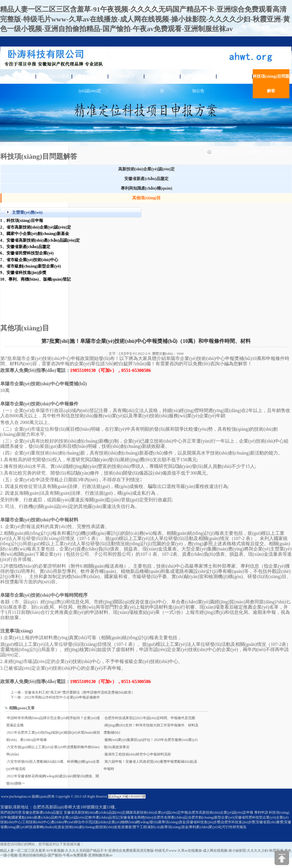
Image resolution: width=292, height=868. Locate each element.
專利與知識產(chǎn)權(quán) (147, 188)
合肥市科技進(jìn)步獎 (238, 822)
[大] (122, 354)
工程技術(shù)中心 (36, 822)
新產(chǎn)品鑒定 (54, 76)
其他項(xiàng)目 (277, 152)
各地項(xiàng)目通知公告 (198, 84)
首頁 (18, 76)
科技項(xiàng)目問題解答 (271, 84)
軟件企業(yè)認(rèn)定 (71, 817)
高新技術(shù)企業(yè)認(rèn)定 (90, 84)
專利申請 (126, 76)
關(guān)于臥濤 (235, 76)
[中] (128, 354)
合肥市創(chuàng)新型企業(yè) (211, 817)
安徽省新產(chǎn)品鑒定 (146, 179)
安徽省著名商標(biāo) (136, 817)
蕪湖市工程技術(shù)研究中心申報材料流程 (138, 754)
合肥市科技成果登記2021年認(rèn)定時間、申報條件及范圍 (150, 718)
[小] (134, 354)
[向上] (282, 858)
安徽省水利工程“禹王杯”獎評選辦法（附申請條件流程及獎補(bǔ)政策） (80, 692)
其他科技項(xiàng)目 (162, 84)
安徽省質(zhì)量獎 (270, 822)
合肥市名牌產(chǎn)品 (170, 817)
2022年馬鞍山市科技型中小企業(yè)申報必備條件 (62, 697)
